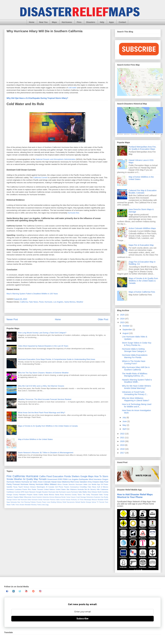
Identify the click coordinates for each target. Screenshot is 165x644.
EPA (23, 492)
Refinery (59, 502)
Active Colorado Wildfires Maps (142, 228)
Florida (68, 476)
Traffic (13, 505)
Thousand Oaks (97, 495)
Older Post (103, 319)
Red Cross (75, 482)
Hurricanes (67, 22)
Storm (105, 476)
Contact (122, 22)
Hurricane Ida (53, 492)
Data (102, 482)
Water (21, 497)
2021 (123, 438)
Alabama (73, 489)
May (125, 425)
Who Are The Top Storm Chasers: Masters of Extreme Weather (43, 373)
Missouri (94, 500)
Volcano (33, 487)
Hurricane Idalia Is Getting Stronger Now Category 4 (134, 350)
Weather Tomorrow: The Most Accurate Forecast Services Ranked (45, 399)
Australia (81, 489)
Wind (91, 479)
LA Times (81, 500)
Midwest (53, 484)
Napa (8, 502)
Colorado (47, 482)
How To (98, 476)
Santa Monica (70, 302)
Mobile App (96, 484)
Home (32, 22)
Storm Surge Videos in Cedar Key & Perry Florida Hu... (137, 344)
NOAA (106, 500)
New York (20, 502)
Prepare (30, 495)
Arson (40, 482)
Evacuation (58, 476)
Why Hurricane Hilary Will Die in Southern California (136, 368)
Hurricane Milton (42, 484)
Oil (102, 484)
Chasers (96, 482)
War (68, 489)
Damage (83, 497)
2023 (123, 322)
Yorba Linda (41, 505)
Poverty (39, 502)
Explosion (97, 497)
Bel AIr (87, 489)
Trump (106, 495)
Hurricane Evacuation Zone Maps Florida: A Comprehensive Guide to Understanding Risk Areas (57, 359)
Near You (43, 22)
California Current (40, 178)
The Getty (86, 495)
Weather (80, 302)
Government (52, 479)
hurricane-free (73, 213)
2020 (123, 441)
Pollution (33, 502)
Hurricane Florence (49, 500)
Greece (15, 500)
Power (106, 484)
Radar (34, 489)
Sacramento (71, 502)
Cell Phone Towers (62, 487)
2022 (123, 434)
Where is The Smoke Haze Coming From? (134, 362)
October (126, 326)
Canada (51, 487)
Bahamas (58, 497)
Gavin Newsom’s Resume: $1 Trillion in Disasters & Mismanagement (46, 453)
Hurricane (48, 302)
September (127, 330)
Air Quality (28, 479)
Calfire (43, 476)
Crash (78, 497)
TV (98, 502)
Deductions (90, 497)
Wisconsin (28, 497)
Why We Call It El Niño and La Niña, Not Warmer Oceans (41, 386)
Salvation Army (86, 482)
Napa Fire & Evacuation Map (141, 245)
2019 (123, 445)
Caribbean (10, 492)
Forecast (16, 484)
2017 (123, 453)
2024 (123, 319)
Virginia (16, 497)
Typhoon (10, 497)
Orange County (12, 495)
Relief (65, 502)
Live (89, 484)
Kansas (68, 500)
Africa (59, 484)
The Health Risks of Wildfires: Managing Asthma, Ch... (135, 375)
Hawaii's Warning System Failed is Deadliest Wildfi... (137, 381)
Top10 (21, 487)
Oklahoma (66, 482)
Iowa (59, 482)
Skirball (78, 502)
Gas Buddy (105, 497)
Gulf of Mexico (103, 487)
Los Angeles (58, 302)
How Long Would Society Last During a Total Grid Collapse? (42, 333)
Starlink (83, 502)
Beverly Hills (95, 489)
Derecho (72, 484)
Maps (54, 22)
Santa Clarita (38, 495)
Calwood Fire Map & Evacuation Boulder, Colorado (143, 192)
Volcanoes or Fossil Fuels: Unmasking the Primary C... (135, 393)
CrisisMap (83, 487)
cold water (72, 88)
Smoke (10, 479)
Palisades (22, 495)
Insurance (98, 479)
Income (63, 500)
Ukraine (22, 505)
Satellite (9, 487)
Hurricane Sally (76, 492)
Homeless (10, 489)
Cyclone (17, 492)
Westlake (28, 505)
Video (35, 482)
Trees (17, 505)
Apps (111, 22)
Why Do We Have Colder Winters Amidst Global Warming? (136, 387)
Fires (79, 22)
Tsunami (40, 489)
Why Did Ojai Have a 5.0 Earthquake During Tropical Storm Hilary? (37, 98)
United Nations (49, 489)
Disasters (91, 22)
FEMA (65, 479)
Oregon (105, 479)
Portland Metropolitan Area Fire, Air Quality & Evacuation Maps (143, 148)
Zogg (47, 505)
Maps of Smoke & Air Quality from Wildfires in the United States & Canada (48, 426)
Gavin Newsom (30, 492)
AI (47, 487)
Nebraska (14, 502)
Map (36, 479)
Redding (53, 502)
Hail (19, 500)
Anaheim (39, 497)
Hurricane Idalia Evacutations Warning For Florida (135, 356)
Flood (41, 302)
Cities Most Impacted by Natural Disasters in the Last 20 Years (43, 346)
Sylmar (94, 502)
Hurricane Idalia (81, 484)
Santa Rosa (59, 495)
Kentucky (74, 500)
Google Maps (87, 476)
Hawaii (54, 482)
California (24, 302)
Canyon (73, 497)
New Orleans (93, 492)
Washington (41, 487)
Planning (27, 502)
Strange (89, 502)
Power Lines (46, 502)
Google (39, 492)
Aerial (34, 497)
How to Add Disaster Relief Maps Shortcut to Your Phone (135, 496)
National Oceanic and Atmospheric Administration (56, 159)
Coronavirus (74, 487)
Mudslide (101, 500)
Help (102, 22)
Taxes (80, 495)
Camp (68, 497)
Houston (45, 492)
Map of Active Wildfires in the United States (35, 439)
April (125, 429)
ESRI (60, 479)
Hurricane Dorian (37, 500)
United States (61, 489)
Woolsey (34, 505)
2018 (123, 449)
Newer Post (12, 319)
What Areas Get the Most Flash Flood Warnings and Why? (42, 413)
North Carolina (103, 492)
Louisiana (18, 489)
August (126, 333)
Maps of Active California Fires (142, 292)
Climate (65, 484)
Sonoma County (71, 495)
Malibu (85, 492)
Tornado (43, 479)
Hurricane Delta (26, 500)
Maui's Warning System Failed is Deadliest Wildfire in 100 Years (32, 294)
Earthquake (84, 479)
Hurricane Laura (65, 492)
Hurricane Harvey (28, 484)
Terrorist (102, 502)
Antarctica (46, 497)
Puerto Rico (27, 489)
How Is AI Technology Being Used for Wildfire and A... (137, 405)
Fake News (33, 302)
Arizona (52, 497)
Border (64, 497)
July (124, 417)
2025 (123, 315)
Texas (15, 487)
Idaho (58, 500)
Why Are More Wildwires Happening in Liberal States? (136, 399)
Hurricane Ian (27, 482)
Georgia (9, 500)
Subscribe (82, 619)
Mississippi (88, 500)
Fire (9, 476)
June (125, 421)
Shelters (76, 476)
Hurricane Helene (14, 482)
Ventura (26, 487)
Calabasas (104, 489)
